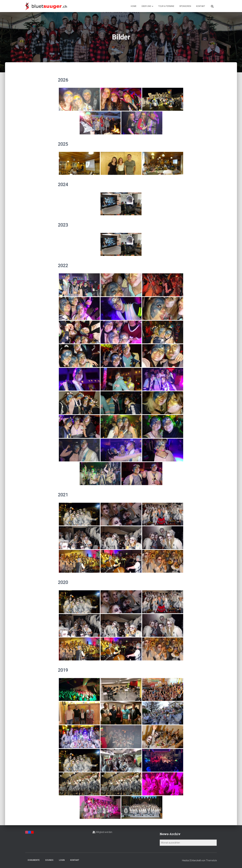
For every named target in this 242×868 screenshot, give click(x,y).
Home (134, 6)
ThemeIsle (211, 860)
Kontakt (201, 6)
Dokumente (34, 860)
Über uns (147, 6)
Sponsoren (185, 6)
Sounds (49, 860)
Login (62, 860)
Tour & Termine (166, 6)
